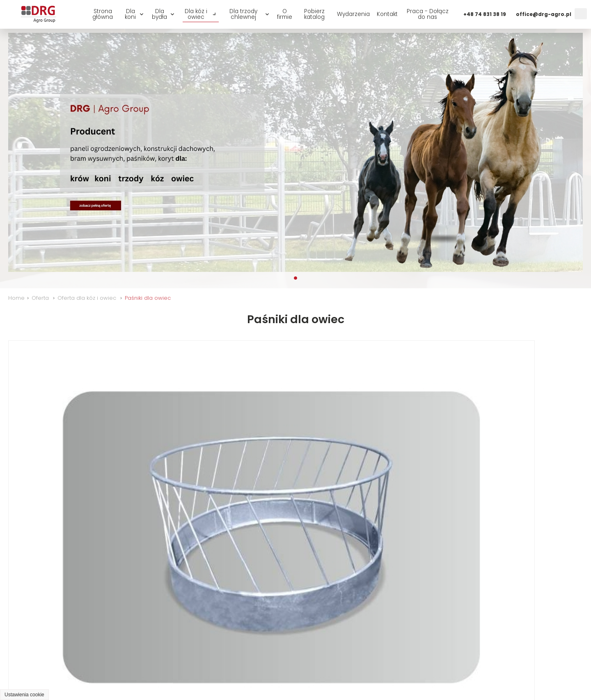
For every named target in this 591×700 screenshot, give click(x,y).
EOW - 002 (469, 454)
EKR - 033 (176, 454)
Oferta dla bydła (285, 668)
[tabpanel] (295, 152)
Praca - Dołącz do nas (428, 14)
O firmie (285, 14)
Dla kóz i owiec (196, 14)
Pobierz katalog (314, 14)
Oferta (40, 298)
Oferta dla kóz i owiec (87, 298)
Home (16, 298)
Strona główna (103, 14)
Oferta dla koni (224, 668)
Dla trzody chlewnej (243, 14)
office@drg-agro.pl (544, 14)
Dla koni (130, 14)
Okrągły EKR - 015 (337, 454)
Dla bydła (159, 14)
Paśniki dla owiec (148, 298)
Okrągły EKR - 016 (45, 454)
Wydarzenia (353, 14)
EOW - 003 (32, 586)
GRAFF (151, 683)
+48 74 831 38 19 (485, 14)
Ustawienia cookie (24, 695)
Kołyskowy (179, 586)
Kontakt (387, 14)
